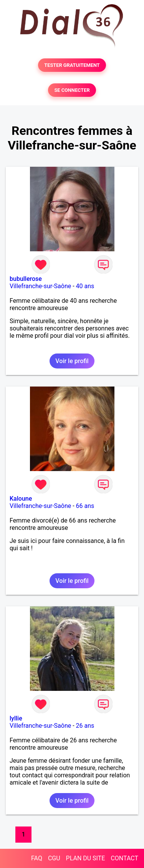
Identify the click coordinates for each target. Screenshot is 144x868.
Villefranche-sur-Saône (40, 286)
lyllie (16, 718)
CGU (54, 858)
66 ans (85, 506)
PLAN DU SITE (86, 858)
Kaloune (21, 499)
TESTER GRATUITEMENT (72, 65)
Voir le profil (72, 361)
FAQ (37, 858)
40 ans (85, 286)
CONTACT (124, 858)
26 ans (85, 726)
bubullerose (26, 279)
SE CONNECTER (72, 90)
